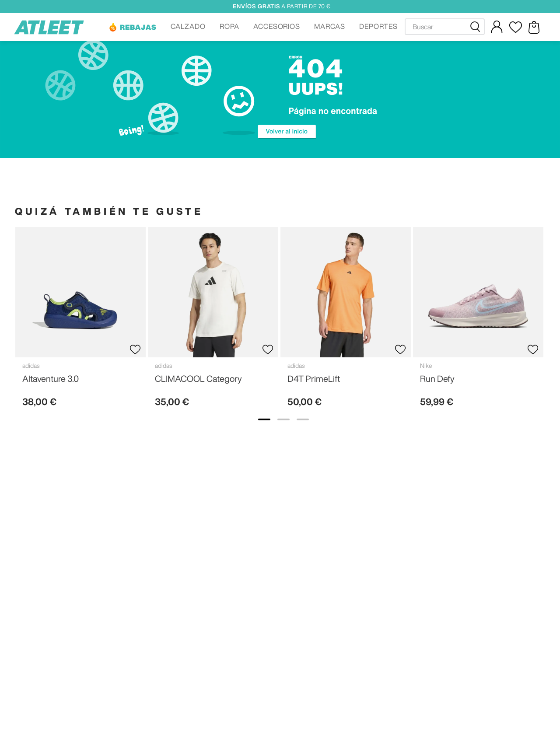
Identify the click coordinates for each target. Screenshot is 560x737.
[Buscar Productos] (477, 27)
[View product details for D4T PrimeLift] (346, 321)
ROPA (229, 26)
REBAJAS (138, 27)
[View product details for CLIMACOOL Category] (213, 321)
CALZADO (188, 26)
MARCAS (330, 26)
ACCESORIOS (277, 26)
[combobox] (445, 27)
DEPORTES (378, 26)
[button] (133, 27)
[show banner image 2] (283, 419)
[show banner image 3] (303, 419)
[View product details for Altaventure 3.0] (80, 321)
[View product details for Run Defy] (478, 321)
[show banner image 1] (264, 419)
